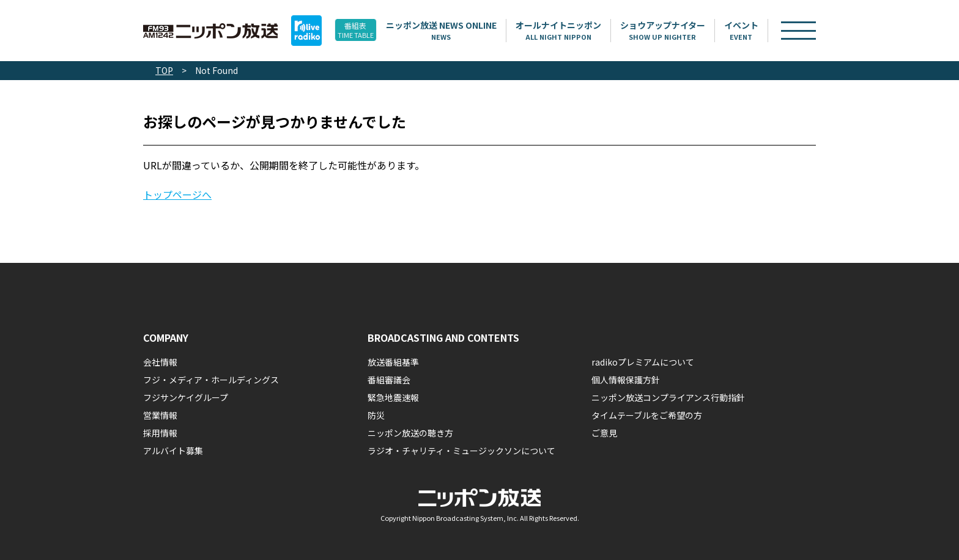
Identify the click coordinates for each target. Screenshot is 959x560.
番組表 (363, 31)
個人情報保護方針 (626, 380)
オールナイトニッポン (576, 31)
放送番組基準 (393, 362)
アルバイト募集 (173, 451)
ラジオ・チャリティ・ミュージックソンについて (461, 451)
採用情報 (160, 433)
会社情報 (160, 362)
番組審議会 (389, 380)
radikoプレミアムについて (643, 362)
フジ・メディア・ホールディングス (211, 380)
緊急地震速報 (393, 397)
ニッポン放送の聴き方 (410, 433)
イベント (758, 31)
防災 (376, 415)
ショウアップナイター (680, 31)
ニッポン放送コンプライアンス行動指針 (668, 397)
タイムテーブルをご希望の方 (647, 415)
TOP (164, 70)
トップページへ (177, 194)
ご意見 (604, 433)
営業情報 (160, 415)
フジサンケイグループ (186, 397)
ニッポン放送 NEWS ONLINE (458, 31)
